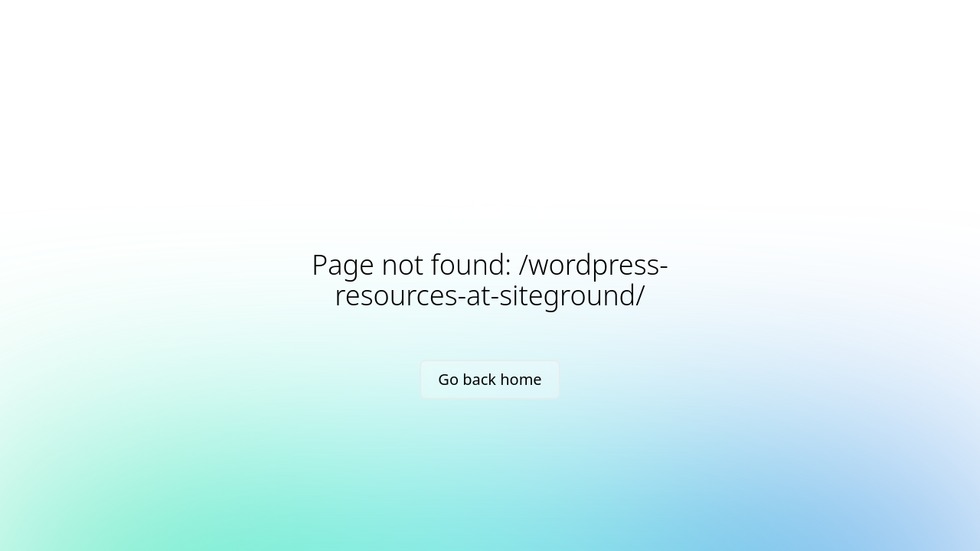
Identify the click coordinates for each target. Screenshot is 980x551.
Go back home (490, 379)
